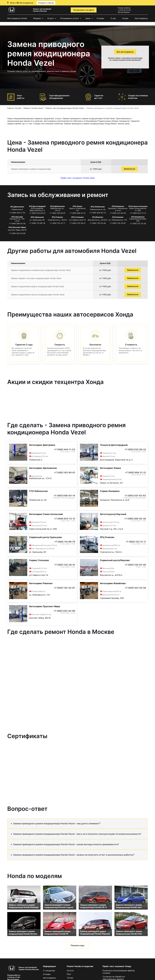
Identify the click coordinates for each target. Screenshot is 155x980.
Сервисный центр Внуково (115, 560)
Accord (70, 971)
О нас (113, 18)
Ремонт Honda (14, 108)
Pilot (69, 974)
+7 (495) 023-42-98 (17, 233)
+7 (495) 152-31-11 (57, 223)
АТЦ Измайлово (138, 217)
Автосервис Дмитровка (42, 445)
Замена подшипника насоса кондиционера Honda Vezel (38, 295)
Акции (125, 18)
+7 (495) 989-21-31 (77, 213)
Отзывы (100, 18)
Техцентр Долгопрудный (114, 445)
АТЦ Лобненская (98, 207)
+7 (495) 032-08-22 (37, 213)
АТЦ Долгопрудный (37, 206)
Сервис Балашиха (110, 491)
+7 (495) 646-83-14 (98, 213)
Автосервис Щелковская (43, 468)
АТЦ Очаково (57, 217)
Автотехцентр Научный (113, 514)
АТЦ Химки (77, 206)
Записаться (129, 169)
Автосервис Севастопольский (46, 514)
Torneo (70, 978)
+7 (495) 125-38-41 (77, 223)
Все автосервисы (125, 52)
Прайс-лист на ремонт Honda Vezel (78, 178)
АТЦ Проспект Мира (17, 227)
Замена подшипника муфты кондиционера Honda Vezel (37, 286)
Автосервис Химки (110, 468)
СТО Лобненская (38, 491)
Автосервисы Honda (17, 18)
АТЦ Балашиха (118, 206)
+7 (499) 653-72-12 (138, 213)
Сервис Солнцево (39, 560)
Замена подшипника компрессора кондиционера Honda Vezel (41, 270)
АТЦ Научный (17, 217)
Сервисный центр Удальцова (45, 537)
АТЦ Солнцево (77, 217)
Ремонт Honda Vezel (33, 108)
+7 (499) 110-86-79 (37, 223)
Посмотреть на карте (84, 10)
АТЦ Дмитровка (17, 207)
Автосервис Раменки (41, 583)
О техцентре (49, 971)
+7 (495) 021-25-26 (138, 223)
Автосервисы (141, 18)
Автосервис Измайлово (113, 583)
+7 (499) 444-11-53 (17, 213)
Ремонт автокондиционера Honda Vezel (65, 108)
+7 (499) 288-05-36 (17, 223)
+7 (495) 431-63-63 (118, 213)
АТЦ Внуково (98, 217)
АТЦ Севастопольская (138, 206)
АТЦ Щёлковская (57, 206)
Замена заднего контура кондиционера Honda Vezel (36, 278)
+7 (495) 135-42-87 (118, 223)
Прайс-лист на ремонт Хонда (117, 966)
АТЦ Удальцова (37, 217)
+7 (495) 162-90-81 (57, 213)
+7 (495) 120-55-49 (98, 223)
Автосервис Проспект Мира (45, 606)
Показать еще (77, 945)
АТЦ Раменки (118, 217)
